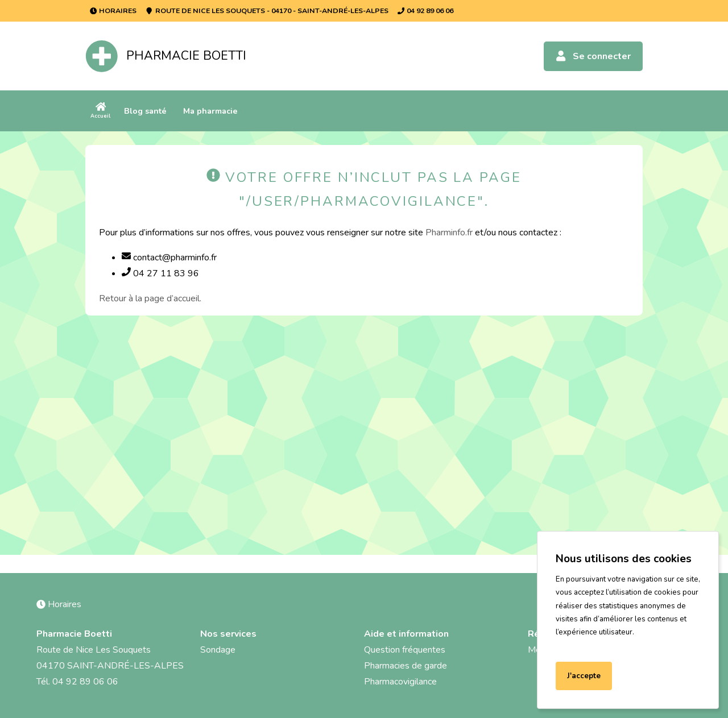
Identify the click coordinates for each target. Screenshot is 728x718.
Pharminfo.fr (449, 233)
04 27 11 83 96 (160, 273)
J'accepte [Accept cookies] (584, 676)
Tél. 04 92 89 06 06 (77, 682)
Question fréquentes (405, 650)
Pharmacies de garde (406, 666)
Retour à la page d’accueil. (150, 298)
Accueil (100, 111)
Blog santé (145, 111)
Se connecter (593, 56)
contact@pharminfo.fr (169, 258)
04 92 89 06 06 (425, 11)
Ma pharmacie (210, 111)
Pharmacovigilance (400, 682)
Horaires (113, 11)
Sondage (218, 650)
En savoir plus (583, 646)
